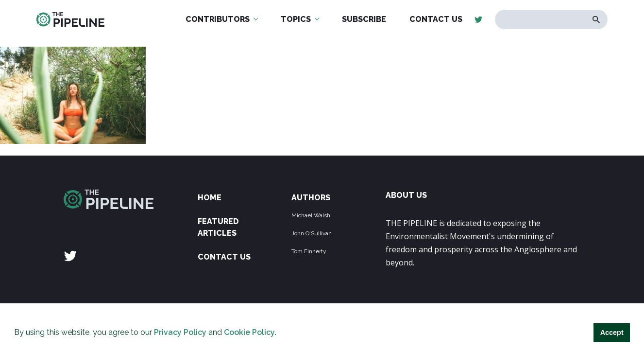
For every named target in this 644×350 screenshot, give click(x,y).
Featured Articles (218, 227)
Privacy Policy (180, 332)
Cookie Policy (249, 332)
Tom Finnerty (309, 251)
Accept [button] (612, 332)
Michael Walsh (311, 215)
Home (210, 198)
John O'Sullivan (312, 233)
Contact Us (224, 257)
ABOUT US (406, 195)
